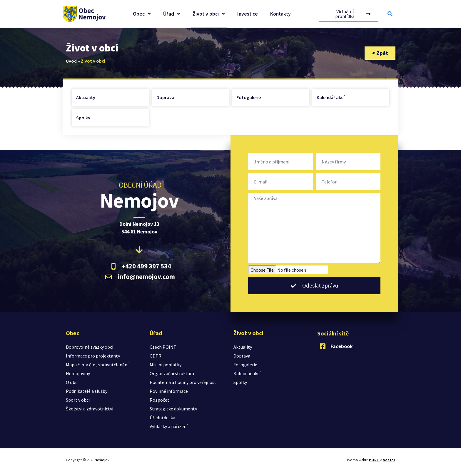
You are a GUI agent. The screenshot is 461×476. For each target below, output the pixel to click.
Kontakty (280, 14)
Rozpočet (159, 400)
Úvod (71, 61)
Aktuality (86, 97)
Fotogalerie (249, 97)
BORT (375, 460)
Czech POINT (163, 347)
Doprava (165, 97)
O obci (72, 382)
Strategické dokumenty (173, 409)
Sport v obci (78, 400)
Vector (389, 460)
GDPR (156, 356)
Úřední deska (162, 417)
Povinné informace (169, 391)
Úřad (172, 14)
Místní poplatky (166, 365)
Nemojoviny (78, 373)
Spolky (83, 118)
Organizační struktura (172, 373)
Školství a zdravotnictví (90, 409)
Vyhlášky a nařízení (169, 426)
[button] (390, 14)
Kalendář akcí (331, 97)
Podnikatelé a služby (87, 391)
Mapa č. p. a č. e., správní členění (97, 365)
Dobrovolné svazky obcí (90, 347)
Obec (142, 14)
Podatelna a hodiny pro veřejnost (183, 382)
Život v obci (209, 14)
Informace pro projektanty (93, 356)
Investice (248, 14)
